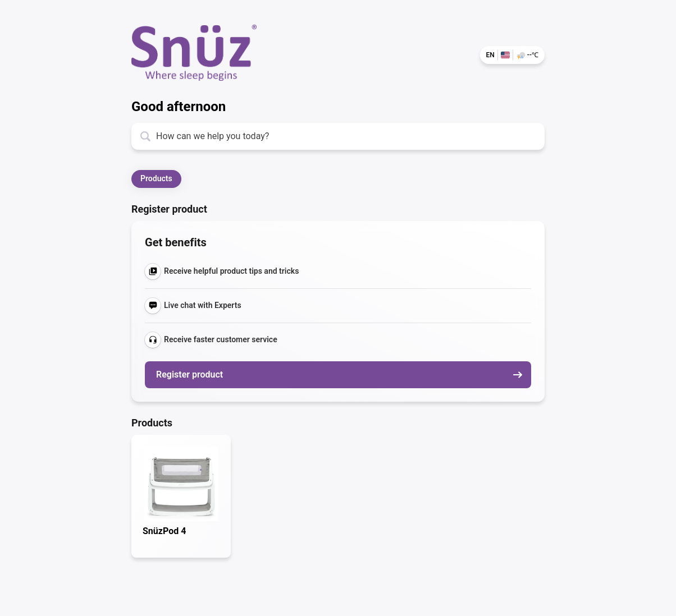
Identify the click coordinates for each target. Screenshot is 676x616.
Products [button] (156, 178)
